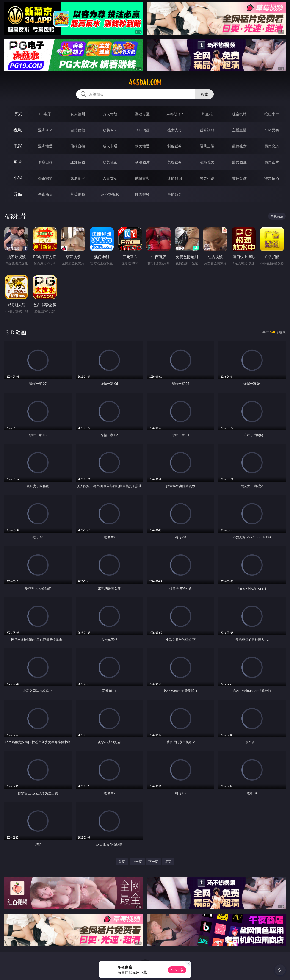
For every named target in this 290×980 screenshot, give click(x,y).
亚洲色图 (78, 162)
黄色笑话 (239, 178)
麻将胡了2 (175, 114)
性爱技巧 (272, 178)
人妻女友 (110, 178)
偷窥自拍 (45, 162)
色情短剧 (175, 194)
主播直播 (239, 130)
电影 (18, 146)
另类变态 (272, 146)
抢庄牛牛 (272, 114)
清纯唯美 (207, 162)
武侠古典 (142, 178)
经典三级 (207, 146)
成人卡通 (110, 146)
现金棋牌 (239, 114)
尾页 (168, 862)
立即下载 (177, 970)
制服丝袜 (175, 146)
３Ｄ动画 (142, 130)
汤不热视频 (110, 194)
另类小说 (207, 178)
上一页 (137, 862)
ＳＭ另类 (272, 130)
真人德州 (78, 114)
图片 (18, 162)
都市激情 (45, 178)
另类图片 (272, 162)
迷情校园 (175, 178)
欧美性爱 (142, 146)
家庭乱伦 (78, 178)
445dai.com (145, 83)
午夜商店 (45, 194)
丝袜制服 (207, 130)
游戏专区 (142, 114)
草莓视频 (78, 194)
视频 (18, 130)
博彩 (18, 114)
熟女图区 (239, 162)
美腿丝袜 (175, 162)
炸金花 (207, 114)
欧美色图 (110, 162)
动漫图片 (142, 162)
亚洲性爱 (45, 146)
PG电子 (45, 114)
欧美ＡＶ (110, 130)
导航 (18, 194)
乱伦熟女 (239, 146)
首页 (122, 862)
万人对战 (110, 114)
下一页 (153, 862)
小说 (18, 178)
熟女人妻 (175, 130)
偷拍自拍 (78, 146)
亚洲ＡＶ (45, 130)
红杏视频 (142, 194)
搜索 (204, 94)
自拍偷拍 (78, 130)
